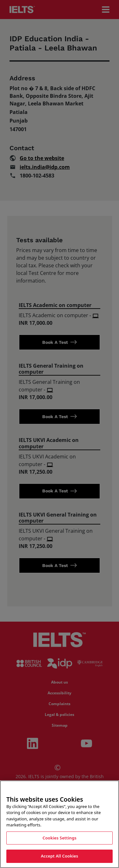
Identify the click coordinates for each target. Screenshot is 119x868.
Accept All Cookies (60, 857)
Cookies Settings (60, 838)
